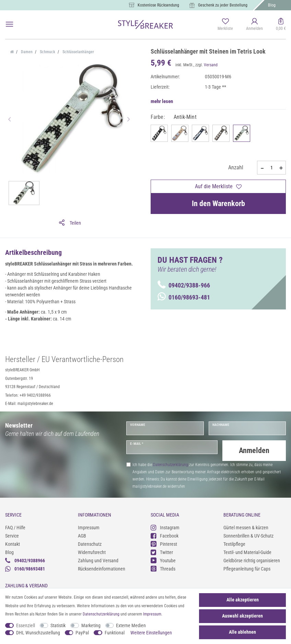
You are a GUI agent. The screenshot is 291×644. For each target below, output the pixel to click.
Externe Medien (131, 625)
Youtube (163, 560)
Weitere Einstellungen (151, 633)
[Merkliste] (225, 25)
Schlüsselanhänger (78, 52)
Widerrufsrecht (92, 552)
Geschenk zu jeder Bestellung (223, 5)
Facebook (165, 535)
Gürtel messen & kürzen (246, 527)
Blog (272, 5)
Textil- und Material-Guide (247, 552)
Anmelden (254, 450)
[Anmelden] (254, 25)
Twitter (162, 552)
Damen (26, 52)
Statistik (58, 625)
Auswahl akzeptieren (242, 616)
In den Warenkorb (218, 204)
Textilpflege (234, 543)
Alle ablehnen (242, 632)
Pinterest (164, 544)
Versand (211, 65)
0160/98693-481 (184, 297)
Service (12, 535)
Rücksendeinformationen (102, 568)
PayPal (82, 633)
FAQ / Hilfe (15, 527)
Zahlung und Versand (98, 560)
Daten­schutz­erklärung (101, 614)
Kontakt (13, 543)
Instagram (165, 527)
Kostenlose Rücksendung (158, 5)
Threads (163, 568)
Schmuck (47, 52)
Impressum (89, 527)
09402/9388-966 (184, 285)
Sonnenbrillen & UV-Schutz (248, 535)
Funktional (115, 633)
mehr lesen (162, 101)
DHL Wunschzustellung (38, 633)
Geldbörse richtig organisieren (252, 560)
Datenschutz (90, 543)
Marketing (91, 625)
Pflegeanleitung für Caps (247, 568)
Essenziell (26, 625)
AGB (82, 535)
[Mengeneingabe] (271, 168)
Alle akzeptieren (243, 600)
